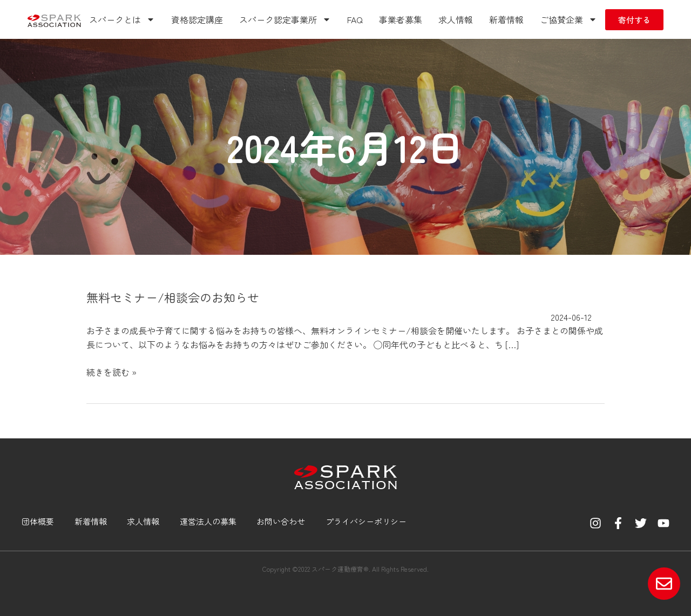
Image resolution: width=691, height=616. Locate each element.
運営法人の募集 (208, 521)
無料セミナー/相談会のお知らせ (173, 297)
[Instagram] (595, 523)
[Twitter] (641, 523)
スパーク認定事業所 (285, 19)
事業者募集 (401, 19)
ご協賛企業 (568, 19)
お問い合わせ (281, 521)
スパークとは (122, 19)
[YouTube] (663, 523)
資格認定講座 (197, 19)
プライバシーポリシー (366, 521)
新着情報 (506, 19)
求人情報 (456, 19)
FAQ (355, 19)
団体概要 (38, 521)
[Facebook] (618, 523)
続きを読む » (111, 372)
